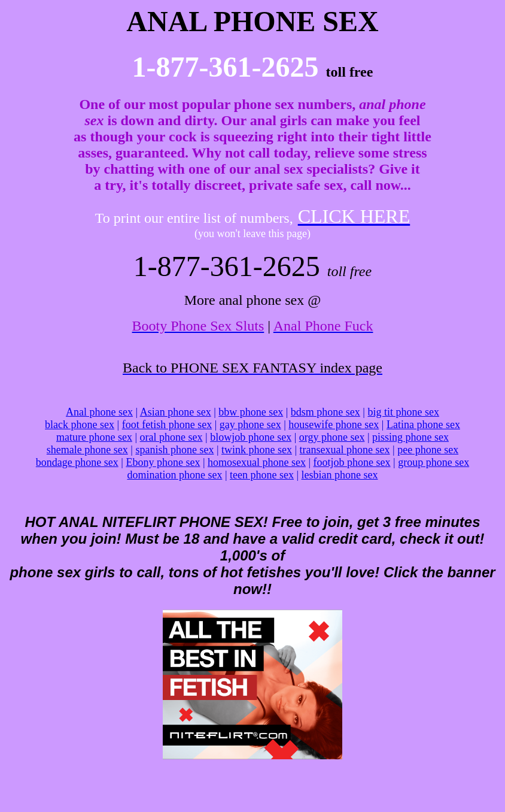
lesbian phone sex (340, 475)
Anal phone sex (99, 412)
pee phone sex (428, 450)
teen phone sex (262, 475)
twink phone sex (257, 450)
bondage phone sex (77, 462)
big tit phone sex (403, 412)
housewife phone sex (334, 425)
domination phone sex (174, 475)
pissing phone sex (410, 437)
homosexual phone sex (257, 462)
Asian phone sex (176, 412)
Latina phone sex (423, 425)
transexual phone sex (345, 450)
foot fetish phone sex (167, 425)
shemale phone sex (87, 450)
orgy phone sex (332, 437)
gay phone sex (250, 425)
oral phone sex (171, 437)
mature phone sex (94, 437)
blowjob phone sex (251, 437)
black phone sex (80, 425)
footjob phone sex (352, 462)
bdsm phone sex (325, 412)
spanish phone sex (174, 450)
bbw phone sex (251, 412)
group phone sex (433, 462)
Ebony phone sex (163, 462)
